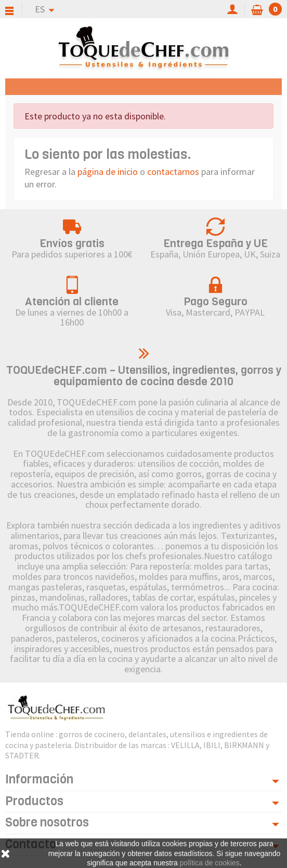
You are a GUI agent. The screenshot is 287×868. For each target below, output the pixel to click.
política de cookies (210, 863)
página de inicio (108, 172)
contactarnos (173, 172)
